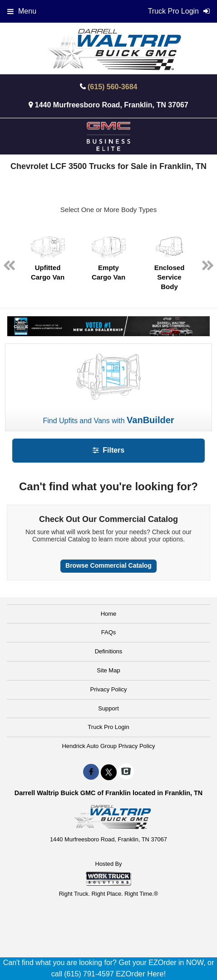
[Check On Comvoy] (126, 772)
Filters (108, 450)
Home (109, 614)
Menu (22, 11)
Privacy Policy (109, 689)
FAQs (109, 632)
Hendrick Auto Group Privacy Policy (108, 746)
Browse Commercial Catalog (108, 565)
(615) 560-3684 (112, 87)
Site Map (108, 670)
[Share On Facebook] (91, 772)
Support (108, 708)
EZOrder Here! (141, 974)
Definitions (109, 651)
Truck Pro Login (108, 727)
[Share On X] (109, 772)
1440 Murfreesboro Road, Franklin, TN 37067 (112, 105)
